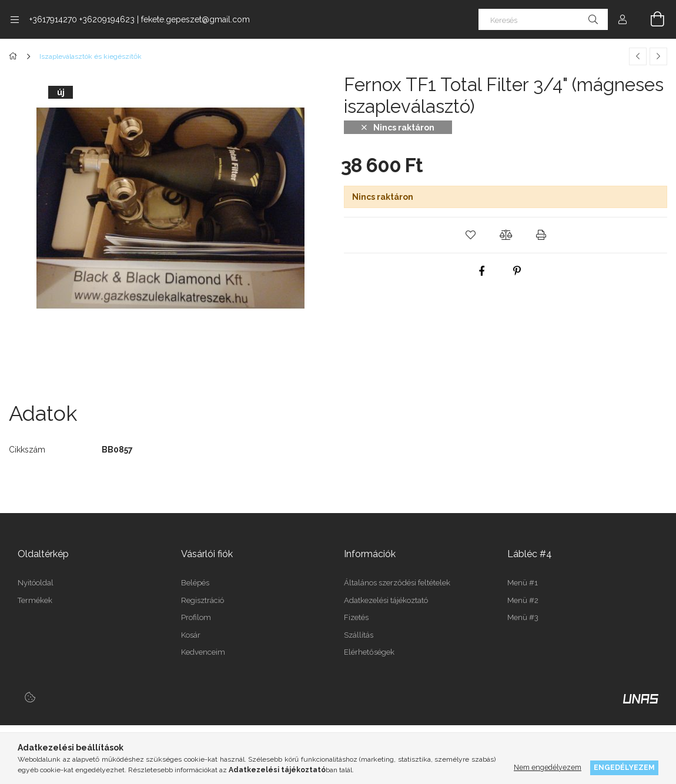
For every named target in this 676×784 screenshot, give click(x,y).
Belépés (195, 583)
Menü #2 (523, 600)
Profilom (196, 617)
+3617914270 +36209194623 (82, 19)
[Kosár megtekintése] (651, 19)
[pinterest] (517, 271)
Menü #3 (523, 617)
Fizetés (356, 617)
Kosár (191, 635)
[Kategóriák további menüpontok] (15, 19)
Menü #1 (523, 583)
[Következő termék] (658, 56)
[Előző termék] (638, 56)
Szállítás (359, 635)
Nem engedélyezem (548, 767)
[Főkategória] (15, 56)
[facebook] (482, 271)
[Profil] (623, 19)
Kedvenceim (203, 652)
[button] (470, 235)
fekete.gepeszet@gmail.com (195, 19)
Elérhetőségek (369, 652)
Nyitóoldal (36, 583)
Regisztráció (203, 600)
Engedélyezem (624, 767)
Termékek (35, 600)
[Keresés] (543, 19)
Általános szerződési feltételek (397, 583)
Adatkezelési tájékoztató (386, 600)
